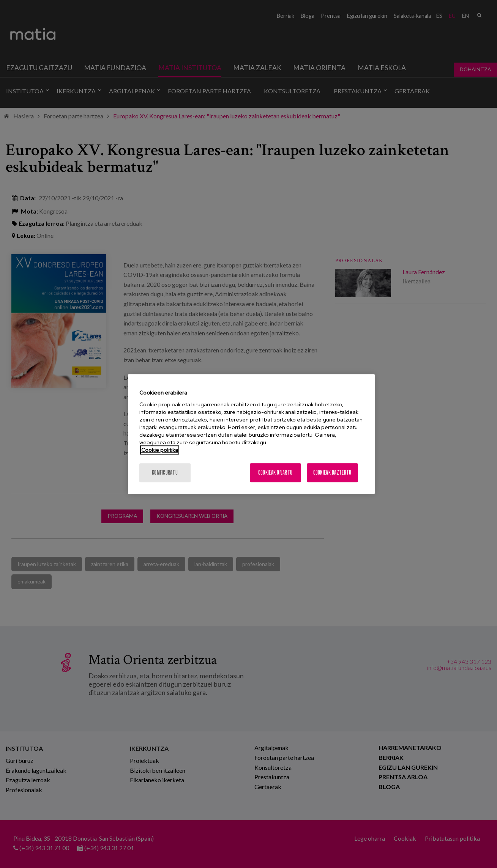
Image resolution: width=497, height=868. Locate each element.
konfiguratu (165, 473)
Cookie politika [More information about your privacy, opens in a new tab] (160, 450)
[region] (251, 434)
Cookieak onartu (275, 473)
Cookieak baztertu (332, 473)
